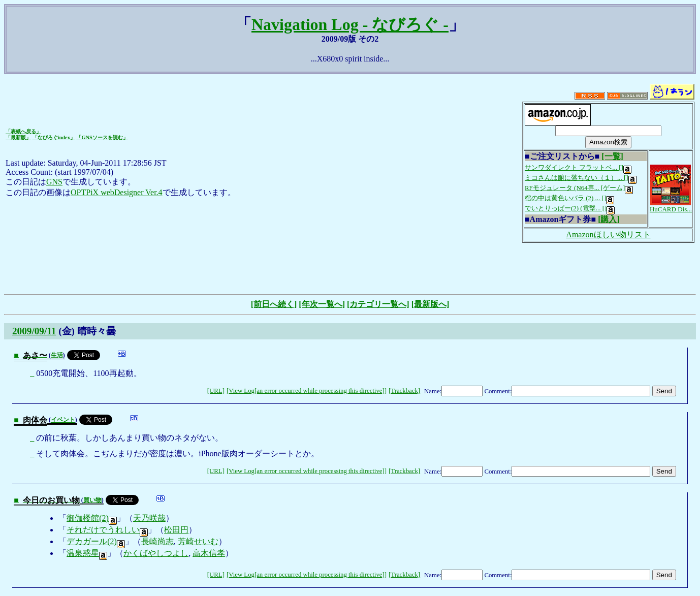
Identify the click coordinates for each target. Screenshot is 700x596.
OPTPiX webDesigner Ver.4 (117, 192)
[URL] (216, 391)
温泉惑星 (87, 553)
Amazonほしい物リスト (608, 234)
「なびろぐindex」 (54, 137)
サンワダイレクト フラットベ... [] (578, 167)
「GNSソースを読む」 (102, 137)
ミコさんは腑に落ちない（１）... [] (581, 178)
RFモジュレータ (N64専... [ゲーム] (579, 188)
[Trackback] (404, 391)
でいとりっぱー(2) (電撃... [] (570, 208)
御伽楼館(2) (92, 518)
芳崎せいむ (198, 541)
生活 (57, 355)
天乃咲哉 (149, 518)
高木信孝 (209, 553)
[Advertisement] (350, 267)
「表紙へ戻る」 (23, 131)
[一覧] (612, 156)
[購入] (609, 219)
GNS (54, 182)
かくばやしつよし (156, 553)
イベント (63, 420)
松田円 (176, 530)
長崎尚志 (157, 541)
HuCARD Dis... (671, 206)
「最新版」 (18, 137)
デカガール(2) (96, 541)
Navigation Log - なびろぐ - (350, 24)
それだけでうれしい (107, 530)
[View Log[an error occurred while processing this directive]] (307, 391)
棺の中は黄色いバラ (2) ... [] (569, 198)
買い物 (92, 500)
